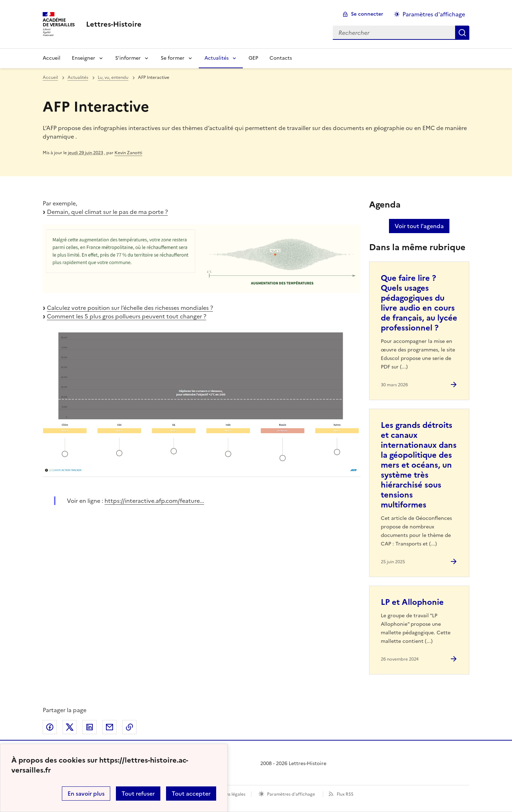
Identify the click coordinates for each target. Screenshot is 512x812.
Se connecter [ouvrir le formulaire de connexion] (367, 14)
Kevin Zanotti (128, 153)
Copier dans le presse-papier (129, 727)
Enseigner (84, 58)
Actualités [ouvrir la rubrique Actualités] (78, 77)
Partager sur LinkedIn (90, 727)
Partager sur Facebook (50, 727)
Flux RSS (345, 794)
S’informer (128, 58)
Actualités (217, 58)
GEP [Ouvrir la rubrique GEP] (253, 58)
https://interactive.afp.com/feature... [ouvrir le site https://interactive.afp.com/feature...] (154, 501)
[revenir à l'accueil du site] (114, 24)
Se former (173, 58)
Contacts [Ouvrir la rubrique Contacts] (281, 58)
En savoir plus (86, 794)
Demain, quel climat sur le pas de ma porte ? (107, 212)
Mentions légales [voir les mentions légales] (228, 794)
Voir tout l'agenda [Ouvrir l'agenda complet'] (419, 226)
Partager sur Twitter (70, 727)
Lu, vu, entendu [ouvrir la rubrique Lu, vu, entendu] (113, 77)
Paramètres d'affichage (291, 794)
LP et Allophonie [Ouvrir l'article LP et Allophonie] (412, 602)
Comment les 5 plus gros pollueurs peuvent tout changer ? (127, 316)
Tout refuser (138, 794)
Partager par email (110, 727)
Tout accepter (191, 794)
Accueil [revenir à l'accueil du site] (50, 77)
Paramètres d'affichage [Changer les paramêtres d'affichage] (434, 14)
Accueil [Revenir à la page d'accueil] (52, 58)
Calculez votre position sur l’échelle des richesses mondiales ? (130, 308)
